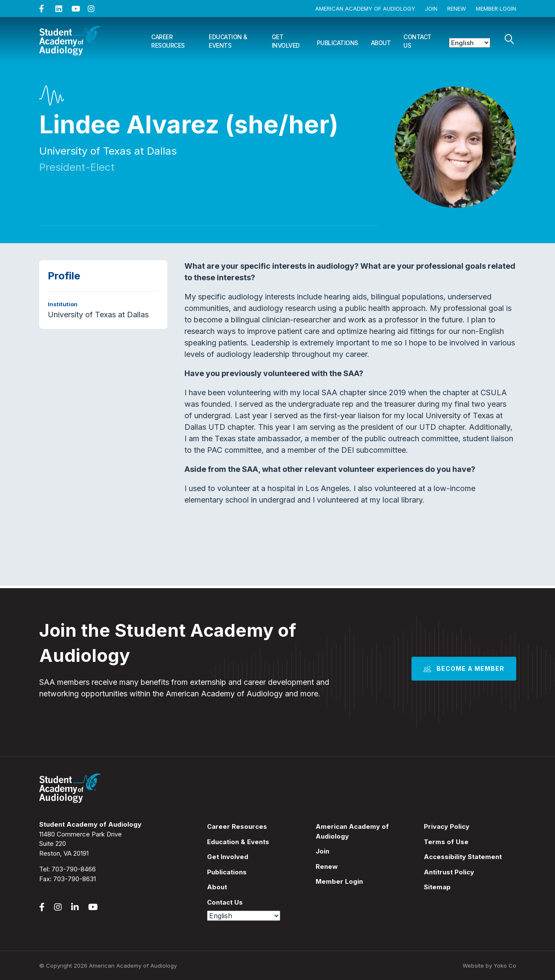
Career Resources (168, 41)
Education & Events (228, 41)
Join (431, 9)
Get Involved (286, 41)
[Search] (509, 39)
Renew (457, 9)
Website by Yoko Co (489, 966)
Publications (338, 43)
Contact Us (417, 41)
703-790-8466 (74, 869)
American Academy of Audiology (365, 9)
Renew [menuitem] (327, 866)
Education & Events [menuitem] (238, 842)
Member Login (496, 9)
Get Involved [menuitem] (228, 857)
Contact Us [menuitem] (225, 902)
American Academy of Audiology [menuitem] (352, 831)
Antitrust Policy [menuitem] (449, 872)
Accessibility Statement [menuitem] (463, 857)
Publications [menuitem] (227, 872)
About (381, 43)
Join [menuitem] (322, 851)
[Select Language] (470, 43)
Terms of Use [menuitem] (446, 842)
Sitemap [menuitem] (437, 887)
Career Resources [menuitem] (237, 826)
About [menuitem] (217, 887)
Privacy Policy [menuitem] (447, 826)
